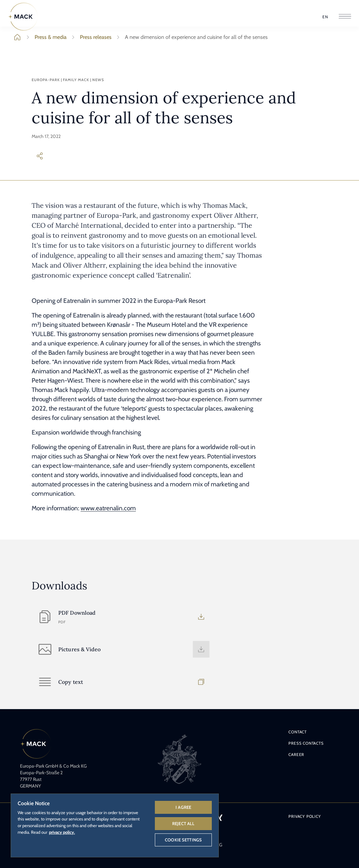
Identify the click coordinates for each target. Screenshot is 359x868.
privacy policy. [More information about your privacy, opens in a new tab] (62, 832)
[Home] (23, 17)
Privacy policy (305, 816)
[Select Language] (325, 17)
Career (296, 754)
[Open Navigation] (345, 17)
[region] (115, 825)
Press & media (45, 37)
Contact (298, 732)
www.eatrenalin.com (108, 508)
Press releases (90, 37)
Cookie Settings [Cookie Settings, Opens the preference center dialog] (183, 840)
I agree (183, 807)
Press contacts (306, 743)
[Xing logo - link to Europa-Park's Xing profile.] (219, 817)
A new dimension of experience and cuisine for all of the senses (191, 37)
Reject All (183, 823)
